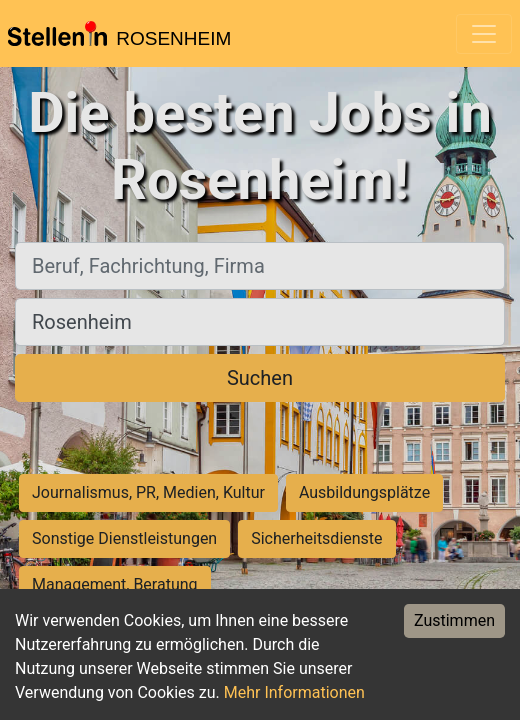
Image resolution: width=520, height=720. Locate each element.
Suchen (260, 378)
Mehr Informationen (294, 692)
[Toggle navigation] (484, 34)
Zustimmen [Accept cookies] (454, 620)
